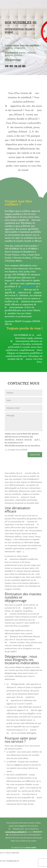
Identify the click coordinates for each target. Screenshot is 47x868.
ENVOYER (35, 455)
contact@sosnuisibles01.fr (16, 832)
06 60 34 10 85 (15, 66)
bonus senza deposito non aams (23, 866)
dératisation (17, 290)
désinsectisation (28, 287)
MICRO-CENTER (31, 848)
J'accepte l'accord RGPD (16, 450)
